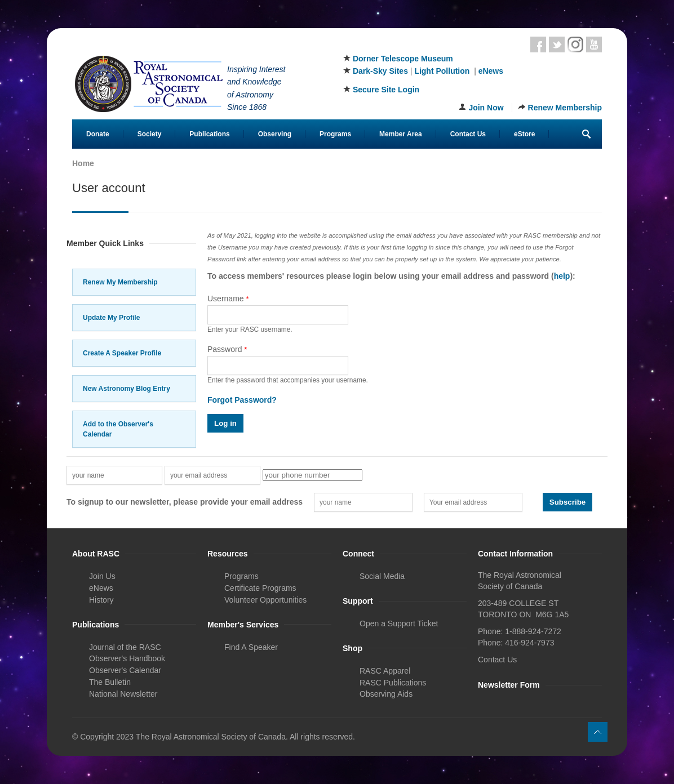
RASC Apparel (385, 671)
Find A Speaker (251, 647)
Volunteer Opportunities (265, 600)
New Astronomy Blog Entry (127, 389)
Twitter (557, 44)
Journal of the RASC (125, 647)
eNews (491, 71)
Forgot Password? (242, 400)
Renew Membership (565, 108)
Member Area (401, 134)
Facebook (538, 44)
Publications (209, 134)
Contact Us (468, 134)
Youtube (594, 44)
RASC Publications (393, 683)
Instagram (575, 44)
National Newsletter (123, 694)
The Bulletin (110, 682)
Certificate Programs (260, 588)
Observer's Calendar (125, 670)
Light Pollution (442, 71)
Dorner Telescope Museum (403, 59)
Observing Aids (386, 694)
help (562, 276)
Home (83, 163)
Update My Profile (111, 318)
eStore (524, 134)
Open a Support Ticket (399, 623)
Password (227, 349)
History (101, 600)
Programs (335, 134)
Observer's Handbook (127, 658)
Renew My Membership (120, 282)
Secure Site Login (386, 90)
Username (228, 299)
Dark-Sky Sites (380, 71)
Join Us (102, 576)
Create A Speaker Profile (122, 353)
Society (150, 134)
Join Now (486, 108)
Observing (275, 134)
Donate (98, 134)
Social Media (382, 576)
